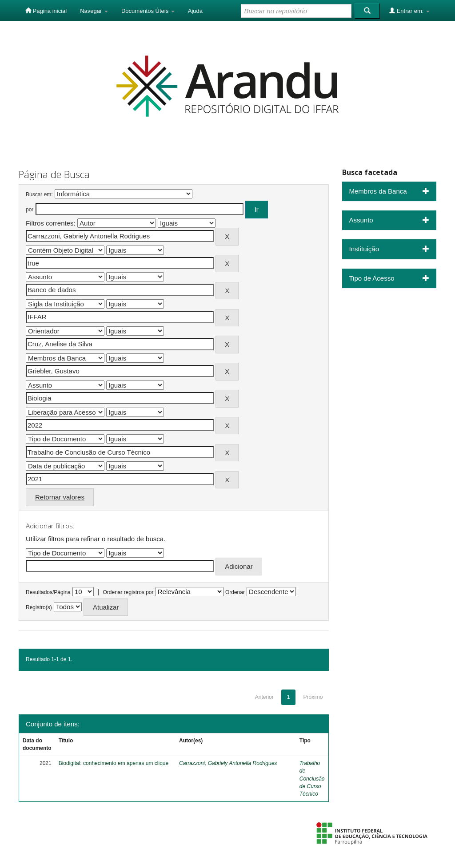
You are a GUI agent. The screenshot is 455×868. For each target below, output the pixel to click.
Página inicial (46, 11)
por (30, 210)
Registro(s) (39, 607)
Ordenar (235, 592)
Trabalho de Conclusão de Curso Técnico (312, 779)
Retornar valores (60, 497)
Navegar (94, 11)
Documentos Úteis (148, 11)
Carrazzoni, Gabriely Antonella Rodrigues (228, 763)
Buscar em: (39, 194)
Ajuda (195, 11)
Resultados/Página (48, 592)
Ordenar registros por (128, 592)
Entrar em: (409, 11)
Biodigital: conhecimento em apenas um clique (114, 763)
